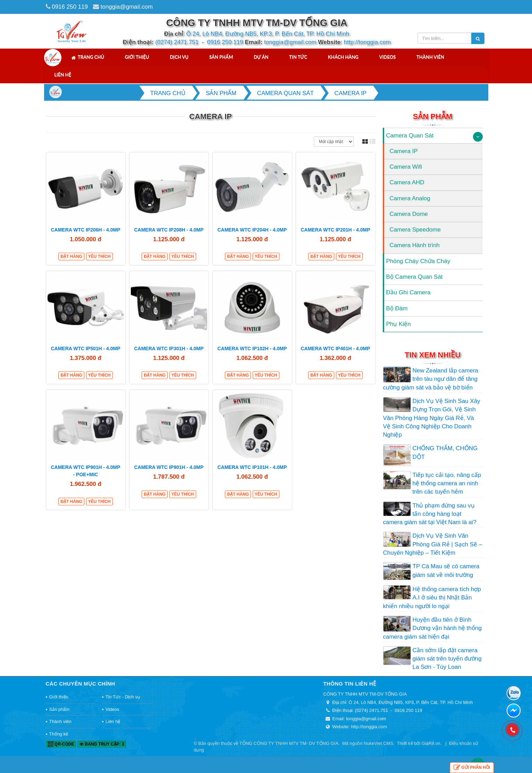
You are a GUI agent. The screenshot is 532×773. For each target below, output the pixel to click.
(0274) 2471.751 (177, 42)
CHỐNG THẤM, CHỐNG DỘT (445, 452)
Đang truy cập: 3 (102, 744)
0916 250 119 (70, 7)
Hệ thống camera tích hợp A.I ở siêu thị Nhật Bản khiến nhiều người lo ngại (432, 598)
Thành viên (430, 57)
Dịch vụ (179, 57)
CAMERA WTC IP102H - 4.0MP (252, 348)
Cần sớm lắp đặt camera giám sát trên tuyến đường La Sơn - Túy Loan (447, 659)
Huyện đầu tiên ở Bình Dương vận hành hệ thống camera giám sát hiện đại (432, 628)
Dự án (261, 57)
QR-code (61, 744)
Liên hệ (63, 75)
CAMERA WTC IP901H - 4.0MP (169, 467)
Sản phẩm (221, 57)
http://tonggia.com (367, 42)
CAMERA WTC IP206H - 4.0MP (85, 230)
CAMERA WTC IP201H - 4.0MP (335, 230)
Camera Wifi (406, 167)
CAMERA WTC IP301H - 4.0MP (169, 348)
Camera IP (404, 151)
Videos (388, 57)
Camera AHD (407, 182)
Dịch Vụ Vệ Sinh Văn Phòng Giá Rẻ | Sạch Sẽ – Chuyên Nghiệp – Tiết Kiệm (433, 544)
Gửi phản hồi (472, 768)
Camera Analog (410, 198)
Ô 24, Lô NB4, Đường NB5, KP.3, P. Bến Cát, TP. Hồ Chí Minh (268, 34)
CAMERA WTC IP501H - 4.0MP (85, 348)
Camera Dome (409, 214)
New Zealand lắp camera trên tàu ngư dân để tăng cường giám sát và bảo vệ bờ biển (431, 379)
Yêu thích (99, 257)
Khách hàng (343, 57)
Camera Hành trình (415, 245)
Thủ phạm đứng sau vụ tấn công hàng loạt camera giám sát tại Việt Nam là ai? (430, 514)
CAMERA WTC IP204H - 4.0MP (252, 230)
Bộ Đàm (397, 308)
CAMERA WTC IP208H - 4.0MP (169, 230)
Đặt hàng (71, 257)
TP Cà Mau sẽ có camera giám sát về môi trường (446, 570)
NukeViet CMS (378, 743)
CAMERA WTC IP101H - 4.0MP (252, 467)
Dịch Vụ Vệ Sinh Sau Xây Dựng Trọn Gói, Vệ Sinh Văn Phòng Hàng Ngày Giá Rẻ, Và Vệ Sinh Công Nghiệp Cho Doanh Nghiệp (432, 418)
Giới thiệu (137, 57)
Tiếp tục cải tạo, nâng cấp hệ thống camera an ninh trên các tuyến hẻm (447, 484)
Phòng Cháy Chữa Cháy (418, 261)
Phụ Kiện (399, 324)
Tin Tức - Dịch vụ (123, 697)
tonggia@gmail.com (127, 7)
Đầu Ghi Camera (408, 292)
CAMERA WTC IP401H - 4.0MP (335, 348)
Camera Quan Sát (410, 136)
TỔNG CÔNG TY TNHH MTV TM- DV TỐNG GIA (289, 743)
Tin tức (298, 57)
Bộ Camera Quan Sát (415, 277)
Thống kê (59, 734)
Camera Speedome (415, 230)
